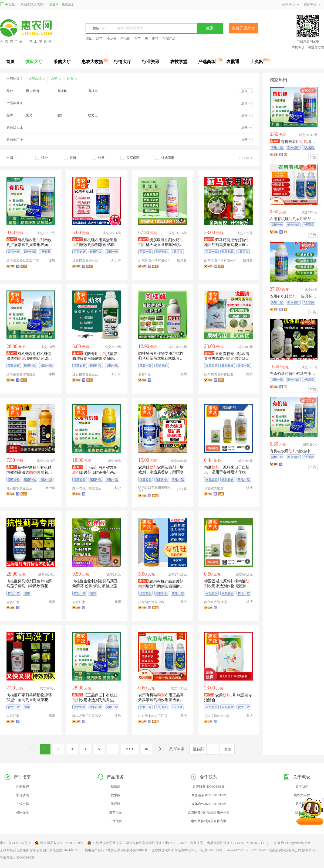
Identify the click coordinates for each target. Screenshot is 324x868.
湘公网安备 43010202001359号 (59, 843)
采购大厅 (62, 62)
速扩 (60, 115)
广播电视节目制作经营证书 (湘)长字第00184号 (115, 850)
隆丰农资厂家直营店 (87, 488)
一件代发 (116, 821)
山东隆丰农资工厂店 (153, 716)
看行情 (116, 804)
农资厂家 (145, 374)
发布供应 (116, 812)
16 (146, 749)
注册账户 (22, 787)
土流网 (256, 62)
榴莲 (155, 39)
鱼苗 (137, 39)
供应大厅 (34, 62)
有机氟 (62, 91)
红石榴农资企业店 (85, 261)
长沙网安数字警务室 (105, 843)
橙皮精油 (32, 91)
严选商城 (207, 62)
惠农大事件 (302, 795)
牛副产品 (169, 39)
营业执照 (197, 843)
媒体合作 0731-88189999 (209, 804)
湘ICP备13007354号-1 (15, 843)
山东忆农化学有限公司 (154, 261)
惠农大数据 (92, 62)
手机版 (7, 4)
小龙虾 (112, 39)
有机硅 (93, 91)
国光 (29, 115)
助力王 (93, 115)
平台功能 (22, 795)
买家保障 (22, 812)
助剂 (70, 79)
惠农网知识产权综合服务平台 (209, 812)
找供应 (116, 787)
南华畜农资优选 (215, 602)
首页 (10, 62)
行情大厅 (123, 62)
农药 (54, 79)
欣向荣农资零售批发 (21, 374)
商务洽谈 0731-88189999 (209, 795)
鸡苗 (99, 39)
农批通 (233, 62)
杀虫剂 (125, 39)
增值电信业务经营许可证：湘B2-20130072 (156, 843)
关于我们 (302, 787)
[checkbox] (42, 158)
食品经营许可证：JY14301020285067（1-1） (239, 843)
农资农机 (35, 79)
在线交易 (22, 804)
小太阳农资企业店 (151, 602)
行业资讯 (151, 62)
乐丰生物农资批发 (217, 716)
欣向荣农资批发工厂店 (23, 261)
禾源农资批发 (214, 488)
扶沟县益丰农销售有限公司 (154, 489)
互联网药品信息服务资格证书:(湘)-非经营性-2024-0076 (39, 850)
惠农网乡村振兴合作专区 (209, 821)
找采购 (116, 795)
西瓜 (89, 39)
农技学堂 (179, 62)
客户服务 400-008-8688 (209, 787)
